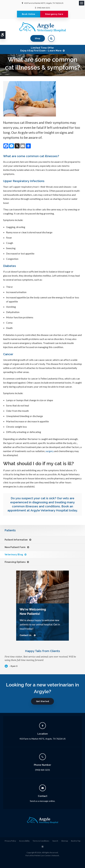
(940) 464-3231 (44, 8)
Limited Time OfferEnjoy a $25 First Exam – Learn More (41, 49)
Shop (38, 38)
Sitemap (65, 841)
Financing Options (15, 562)
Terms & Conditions (41, 841)
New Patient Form (15, 547)
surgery (50, 451)
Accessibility (24, 841)
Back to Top (76, 841)
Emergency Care (54, 14)
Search (55, 841)
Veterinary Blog (14, 555)
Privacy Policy (10, 841)
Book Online (29, 14)
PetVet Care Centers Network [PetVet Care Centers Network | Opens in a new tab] (47, 855)
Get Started (43, 701)
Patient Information (16, 540)
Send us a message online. (42, 801)
